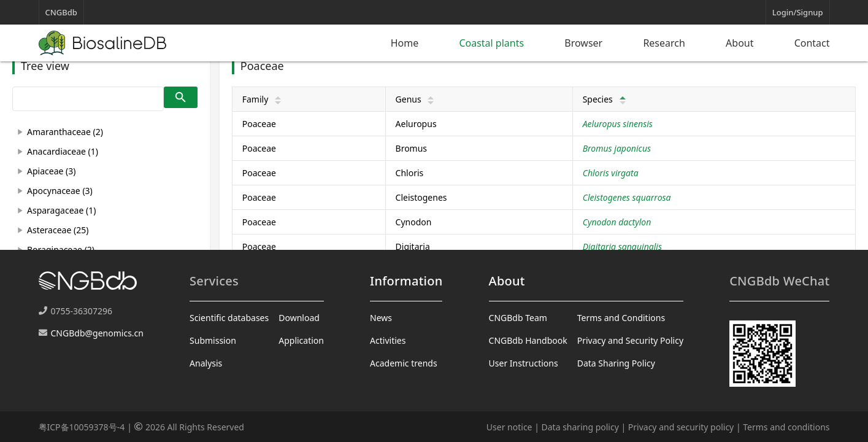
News (381, 318)
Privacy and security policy (681, 427)
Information (406, 281)
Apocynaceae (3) (60, 191)
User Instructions (524, 363)
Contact (812, 43)
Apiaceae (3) (51, 171)
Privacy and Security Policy (630, 340)
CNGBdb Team (518, 318)
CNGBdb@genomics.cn (97, 333)
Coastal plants (491, 43)
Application (301, 340)
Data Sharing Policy (616, 363)
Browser (583, 43)
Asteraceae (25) (58, 230)
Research (664, 43)
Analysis (206, 363)
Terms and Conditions (621, 318)
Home (405, 43)
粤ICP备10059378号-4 (82, 427)
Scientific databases (229, 318)
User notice (509, 427)
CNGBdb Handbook (528, 340)
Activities (388, 340)
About (739, 43)
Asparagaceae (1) (61, 210)
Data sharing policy (580, 427)
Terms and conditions (786, 427)
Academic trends (404, 363)
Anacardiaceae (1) (63, 151)
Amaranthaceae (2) (65, 132)
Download (299, 318)
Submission (213, 340)
